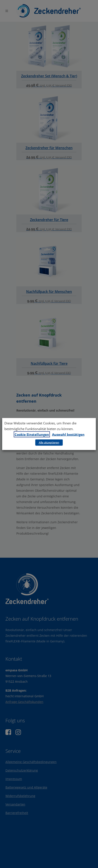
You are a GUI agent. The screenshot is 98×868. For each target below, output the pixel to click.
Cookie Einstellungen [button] (32, 434)
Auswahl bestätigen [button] (68, 434)
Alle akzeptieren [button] (49, 442)
